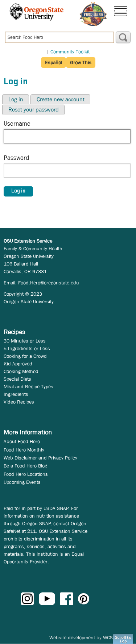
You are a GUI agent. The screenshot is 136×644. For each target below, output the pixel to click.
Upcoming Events (22, 482)
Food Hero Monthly (24, 450)
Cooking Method (21, 371)
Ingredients (16, 394)
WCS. (109, 637)
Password (16, 158)
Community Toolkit (70, 52)
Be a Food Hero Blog (25, 466)
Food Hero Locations (26, 474)
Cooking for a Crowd (25, 356)
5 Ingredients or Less (27, 348)
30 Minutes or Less (25, 341)
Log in (16, 99)
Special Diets (17, 379)
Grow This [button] (81, 62)
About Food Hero (22, 441)
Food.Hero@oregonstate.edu (49, 283)
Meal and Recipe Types (28, 386)
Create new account (61, 99)
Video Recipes (19, 402)
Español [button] (53, 62)
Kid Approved (18, 364)
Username (17, 124)
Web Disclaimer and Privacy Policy (40, 458)
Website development (72, 637)
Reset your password (34, 110)
